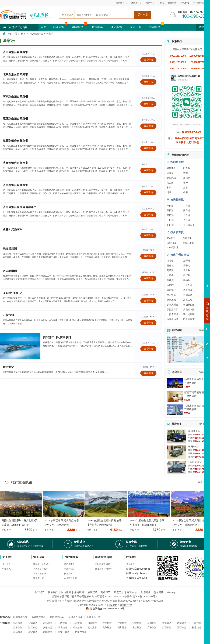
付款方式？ (69, 569)
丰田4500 (193, 447)
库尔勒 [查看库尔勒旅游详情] (187, 178)
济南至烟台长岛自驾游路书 (20, 207)
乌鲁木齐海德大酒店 (195, 406)
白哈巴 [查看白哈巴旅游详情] (170, 261)
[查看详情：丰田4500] (176, 452)
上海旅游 (197, 623)
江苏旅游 (18, 627)
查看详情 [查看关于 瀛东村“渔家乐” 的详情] (148, 301)
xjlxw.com (112, 605)
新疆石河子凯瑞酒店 (195, 392)
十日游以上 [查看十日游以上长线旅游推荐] (189, 225)
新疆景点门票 (94, 617)
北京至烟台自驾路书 (15, 74)
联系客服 (185, 3)
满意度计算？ (40, 578)
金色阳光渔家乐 (13, 229)
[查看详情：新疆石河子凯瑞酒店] (175, 396)
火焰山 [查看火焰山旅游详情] (170, 275)
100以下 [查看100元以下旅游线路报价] (171, 238)
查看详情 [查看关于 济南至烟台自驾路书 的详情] (148, 60)
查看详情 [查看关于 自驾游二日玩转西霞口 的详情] (148, 349)
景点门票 (136, 27)
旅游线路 (79, 592)
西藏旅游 (182, 623)
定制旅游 (155, 27)
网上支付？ (69, 574)
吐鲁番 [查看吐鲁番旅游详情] (187, 168)
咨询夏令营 (192, 326)
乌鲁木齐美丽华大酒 (195, 379)
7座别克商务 (195, 462)
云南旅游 (92, 627)
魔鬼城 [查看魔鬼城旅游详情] (170, 265)
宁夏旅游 (137, 623)
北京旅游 (18, 623)
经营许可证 (136, 3)
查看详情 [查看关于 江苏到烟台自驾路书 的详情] (148, 148)
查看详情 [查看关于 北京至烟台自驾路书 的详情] (148, 82)
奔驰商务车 (194, 431)
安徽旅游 (48, 627)
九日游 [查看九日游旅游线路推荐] (170, 225)
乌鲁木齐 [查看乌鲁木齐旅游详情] (171, 168)
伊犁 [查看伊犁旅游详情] (185, 173)
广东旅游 (152, 627)
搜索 (143, 15)
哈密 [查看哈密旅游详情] (185, 192)
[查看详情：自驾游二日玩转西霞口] (20, 346)
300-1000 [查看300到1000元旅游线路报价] (172, 243)
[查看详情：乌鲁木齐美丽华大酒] (175, 383)
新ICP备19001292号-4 (145, 596)
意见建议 (130, 564)
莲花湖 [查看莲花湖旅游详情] (170, 280)
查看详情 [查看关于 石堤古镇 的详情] (148, 323)
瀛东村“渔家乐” (13, 293)
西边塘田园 (10, 271)
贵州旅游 (107, 627)
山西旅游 (62, 623)
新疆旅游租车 (57, 617)
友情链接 (145, 592)
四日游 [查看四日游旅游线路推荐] (187, 210)
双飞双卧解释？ (41, 574)
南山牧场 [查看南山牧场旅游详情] (171, 295)
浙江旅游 (33, 627)
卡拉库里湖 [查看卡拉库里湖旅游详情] (172, 314)
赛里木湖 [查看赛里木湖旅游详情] (188, 290)
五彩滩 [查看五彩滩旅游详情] (187, 261)
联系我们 (53, 592)
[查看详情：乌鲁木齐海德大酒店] (175, 410)
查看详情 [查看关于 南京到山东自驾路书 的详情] (148, 104)
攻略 (203, 27)
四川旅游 (122, 627)
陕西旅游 (107, 623)
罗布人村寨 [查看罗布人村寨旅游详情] (172, 305)
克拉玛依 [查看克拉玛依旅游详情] (171, 178)
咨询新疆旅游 (192, 313)
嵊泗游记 (8, 367)
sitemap (171, 592)
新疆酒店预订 (75, 617)
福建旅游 (197, 627)
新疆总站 (152, 623)
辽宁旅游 (33, 632)
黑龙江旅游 (64, 632)
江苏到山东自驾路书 (15, 119)
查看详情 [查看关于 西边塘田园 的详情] (148, 278)
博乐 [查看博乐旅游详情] (169, 192)
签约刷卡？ (69, 564)
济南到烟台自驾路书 (15, 163)
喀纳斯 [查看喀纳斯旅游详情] (187, 280)
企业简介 (6, 564)
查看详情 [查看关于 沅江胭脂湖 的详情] (148, 256)
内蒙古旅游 (81, 632)
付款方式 (172, 3)
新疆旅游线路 (38, 617)
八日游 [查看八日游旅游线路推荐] (187, 220)
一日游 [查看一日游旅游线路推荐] (170, 206)
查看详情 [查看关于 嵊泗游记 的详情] (148, 373)
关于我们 (39, 592)
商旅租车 (97, 27)
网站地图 (66, 592)
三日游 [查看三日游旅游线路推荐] (170, 210)
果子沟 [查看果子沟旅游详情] (187, 265)
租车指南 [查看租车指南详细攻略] (203, 424)
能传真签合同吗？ (104, 569)
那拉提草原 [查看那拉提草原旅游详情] (172, 310)
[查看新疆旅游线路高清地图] (187, 350)
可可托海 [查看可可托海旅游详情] (188, 285)
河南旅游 (92, 623)
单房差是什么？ (41, 569)
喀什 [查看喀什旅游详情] (185, 183)
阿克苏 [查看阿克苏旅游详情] (170, 183)
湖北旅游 (62, 627)
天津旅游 (33, 623)
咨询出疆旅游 (192, 320)
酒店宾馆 (116, 27)
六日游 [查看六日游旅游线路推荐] (187, 215)
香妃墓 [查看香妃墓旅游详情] (187, 275)
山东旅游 (77, 623)
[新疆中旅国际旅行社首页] (28, 15)
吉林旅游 (48, 632)
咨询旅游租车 (192, 332)
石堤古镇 (8, 315)
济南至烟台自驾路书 (15, 52)
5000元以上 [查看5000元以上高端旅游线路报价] (173, 247)
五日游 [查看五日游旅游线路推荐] (170, 215)
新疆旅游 (59, 27)
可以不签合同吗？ (104, 564)
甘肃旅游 (122, 623)
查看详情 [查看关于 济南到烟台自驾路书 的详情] (148, 170)
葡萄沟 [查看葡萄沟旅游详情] (170, 270)
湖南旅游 (77, 627)
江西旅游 (182, 627)
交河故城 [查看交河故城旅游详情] (171, 300)
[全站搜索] (104, 15)
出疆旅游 (78, 27)
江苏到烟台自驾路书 (15, 141)
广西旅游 (167, 627)
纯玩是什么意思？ (42, 564)
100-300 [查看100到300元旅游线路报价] (187, 238)
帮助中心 (150, 3)
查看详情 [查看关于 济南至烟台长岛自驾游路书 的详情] (148, 215)
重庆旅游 (137, 627)
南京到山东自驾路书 (15, 97)
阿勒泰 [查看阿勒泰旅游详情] (170, 173)
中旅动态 (6, 569)
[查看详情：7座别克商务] (176, 468)
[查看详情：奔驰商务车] (176, 437)
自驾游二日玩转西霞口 (57, 337)
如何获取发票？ (72, 578)
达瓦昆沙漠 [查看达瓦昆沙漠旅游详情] (172, 319)
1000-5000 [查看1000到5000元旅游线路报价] (189, 243)
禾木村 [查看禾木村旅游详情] (170, 285)
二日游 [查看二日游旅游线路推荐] (187, 206)
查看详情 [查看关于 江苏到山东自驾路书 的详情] (148, 126)
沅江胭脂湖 (10, 249)
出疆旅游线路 (20, 617)
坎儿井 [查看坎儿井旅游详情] (187, 270)
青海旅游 (167, 623)
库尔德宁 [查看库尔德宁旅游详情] (171, 290)
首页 (44, 27)
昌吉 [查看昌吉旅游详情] (185, 188)
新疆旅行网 (126, 605)
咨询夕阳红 (192, 338)
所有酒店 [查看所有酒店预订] (203, 372)
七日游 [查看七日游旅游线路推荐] (170, 220)
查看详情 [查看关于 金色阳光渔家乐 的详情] (148, 235)
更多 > (201, 482)
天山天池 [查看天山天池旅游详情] (188, 295)
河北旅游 (48, 623)
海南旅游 (18, 632)
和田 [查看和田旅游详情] (169, 188)
